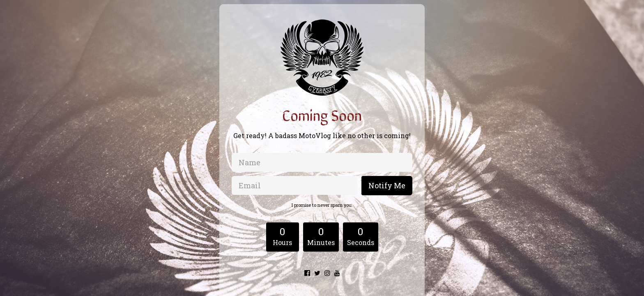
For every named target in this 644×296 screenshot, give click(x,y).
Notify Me (387, 185)
